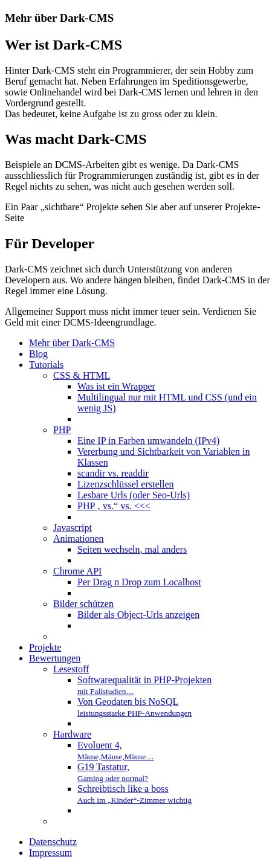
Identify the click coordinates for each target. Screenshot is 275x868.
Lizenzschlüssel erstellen (126, 484)
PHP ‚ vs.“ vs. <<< (114, 506)
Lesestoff (71, 669)
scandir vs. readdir (113, 473)
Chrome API (77, 571)
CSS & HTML (82, 375)
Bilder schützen (83, 604)
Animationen (79, 538)
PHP (62, 430)
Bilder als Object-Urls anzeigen (138, 615)
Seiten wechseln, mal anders (132, 549)
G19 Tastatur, (113, 772)
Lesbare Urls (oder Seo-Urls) (134, 495)
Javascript (73, 528)
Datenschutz (53, 842)
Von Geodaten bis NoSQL (134, 707)
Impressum (50, 853)
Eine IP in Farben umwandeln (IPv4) (148, 441)
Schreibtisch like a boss (134, 794)
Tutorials (46, 365)
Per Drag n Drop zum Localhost (139, 582)
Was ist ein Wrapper (116, 386)
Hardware (72, 734)
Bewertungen (55, 658)
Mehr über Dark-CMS (72, 343)
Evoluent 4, (116, 751)
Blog (38, 354)
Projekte (45, 647)
